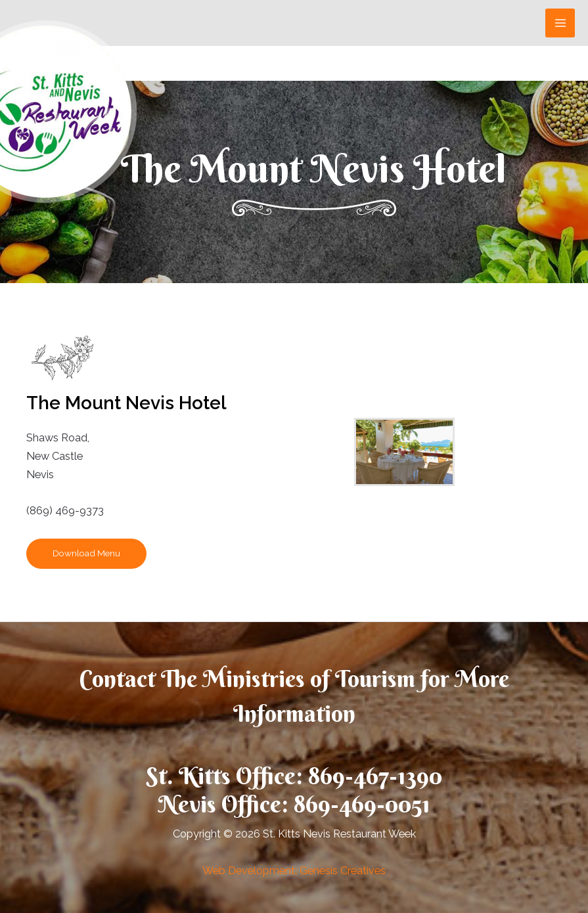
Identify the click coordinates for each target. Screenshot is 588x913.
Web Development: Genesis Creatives (294, 871)
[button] (86, 554)
